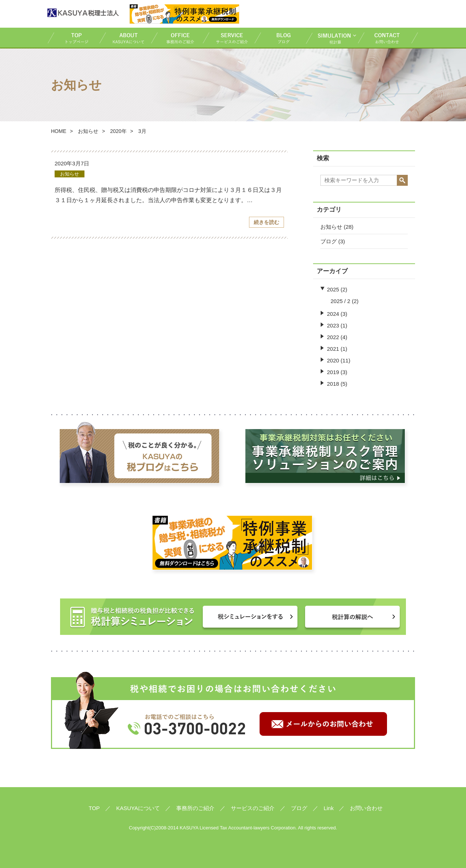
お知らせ (88, 131)
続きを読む (266, 222)
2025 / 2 (340, 301)
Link (329, 808)
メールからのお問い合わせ (323, 724)
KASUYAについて (125, 38)
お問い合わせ (388, 38)
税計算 (332, 38)
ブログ (280, 38)
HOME (59, 131)
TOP (73, 38)
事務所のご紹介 (177, 38)
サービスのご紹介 (228, 38)
